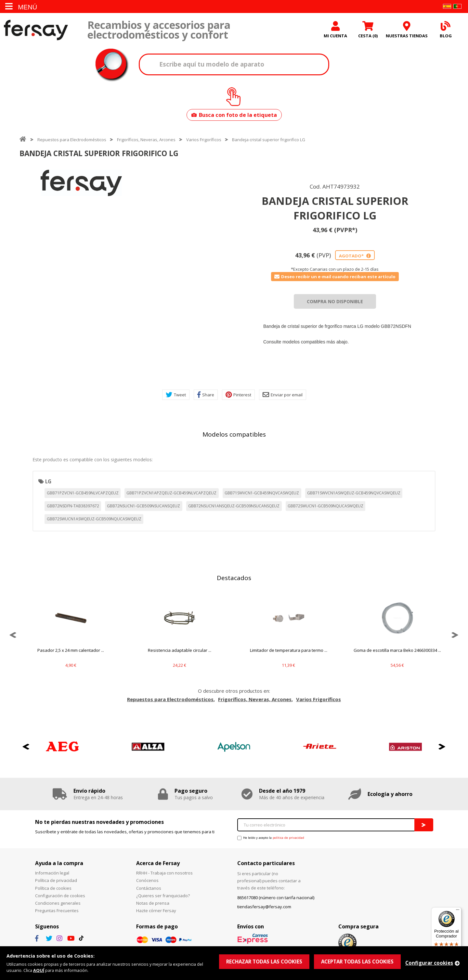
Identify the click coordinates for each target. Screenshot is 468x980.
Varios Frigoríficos (204, 140)
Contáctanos (149, 888)
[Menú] (458, 911)
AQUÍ (39, 970)
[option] (81, 183)
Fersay (36, 30)
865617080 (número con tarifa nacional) (276, 898)
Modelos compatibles (234, 434)
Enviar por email (283, 395)
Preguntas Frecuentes (57, 911)
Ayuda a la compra (59, 863)
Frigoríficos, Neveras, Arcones (146, 140)
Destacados (234, 578)
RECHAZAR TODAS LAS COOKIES (264, 961)
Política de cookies (53, 888)
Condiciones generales (58, 903)
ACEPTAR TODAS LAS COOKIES (357, 961)
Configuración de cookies (60, 896)
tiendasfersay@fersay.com (264, 907)
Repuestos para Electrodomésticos (72, 140)
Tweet (176, 395)
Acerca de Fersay (158, 863)
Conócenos (147, 880)
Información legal (52, 873)
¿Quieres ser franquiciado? (163, 896)
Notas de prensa (153, 903)
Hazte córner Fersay (156, 911)
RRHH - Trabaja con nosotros (164, 873)
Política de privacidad (56, 880)
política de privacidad (288, 838)
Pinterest (238, 395)
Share (206, 395)
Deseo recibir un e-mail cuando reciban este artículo (335, 277)
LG (48, 481)
